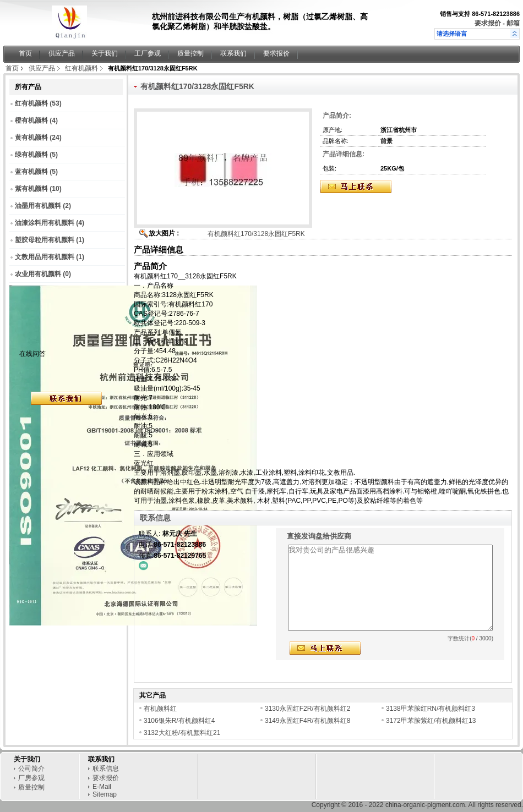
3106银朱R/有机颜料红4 (181, 721)
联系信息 (106, 769)
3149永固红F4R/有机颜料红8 (307, 721)
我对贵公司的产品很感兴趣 (390, 588)
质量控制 (190, 53)
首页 (25, 53)
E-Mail (102, 787)
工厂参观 (148, 53)
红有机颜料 (81, 68)
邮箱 (513, 23)
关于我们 (105, 53)
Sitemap (105, 794)
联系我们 (233, 53)
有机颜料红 (160, 709)
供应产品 (62, 53)
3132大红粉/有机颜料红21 (182, 733)
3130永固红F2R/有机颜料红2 (307, 709)
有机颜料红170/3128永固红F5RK (256, 234)
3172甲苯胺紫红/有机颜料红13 (431, 721)
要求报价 (488, 23)
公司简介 (31, 769)
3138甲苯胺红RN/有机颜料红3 (431, 709)
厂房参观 (31, 778)
